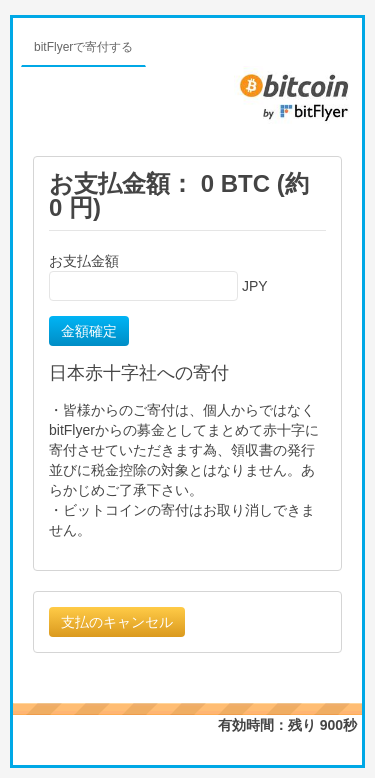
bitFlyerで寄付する (83, 47)
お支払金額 (84, 261)
